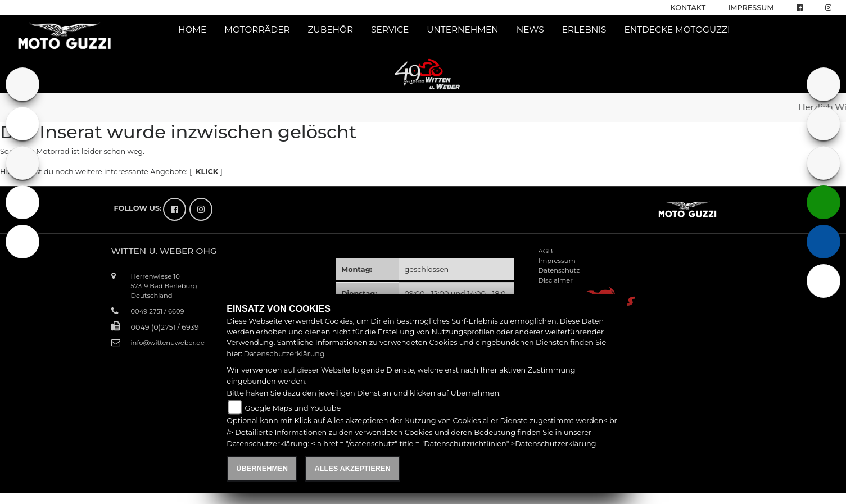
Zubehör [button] (331, 29)
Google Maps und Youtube (293, 408)
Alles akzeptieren (352, 468)
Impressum (751, 8)
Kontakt (688, 8)
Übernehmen (262, 468)
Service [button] (390, 29)
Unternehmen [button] (463, 29)
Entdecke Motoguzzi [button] (677, 29)
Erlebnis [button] (584, 29)
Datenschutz (559, 270)
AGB (546, 251)
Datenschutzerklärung (284, 354)
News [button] (530, 29)
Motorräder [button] (257, 29)
